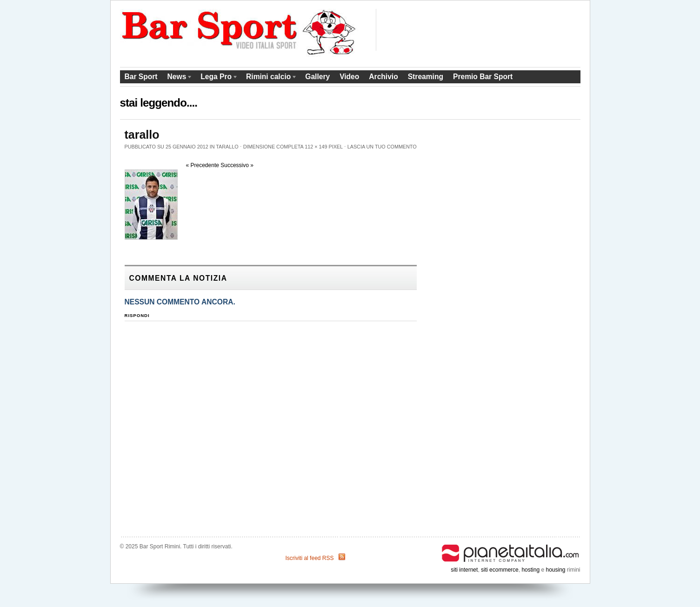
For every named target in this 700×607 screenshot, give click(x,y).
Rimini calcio (269, 78)
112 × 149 (316, 147)
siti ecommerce (500, 570)
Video (349, 77)
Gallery (317, 77)
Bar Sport (141, 77)
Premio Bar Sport (483, 77)
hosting (530, 570)
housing (555, 570)
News (178, 78)
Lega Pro (217, 78)
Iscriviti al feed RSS (309, 558)
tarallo (227, 147)
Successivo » (237, 165)
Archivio (383, 77)
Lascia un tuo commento (382, 147)
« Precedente (203, 165)
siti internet (464, 570)
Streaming (426, 77)
